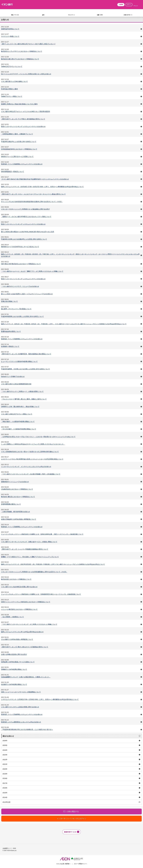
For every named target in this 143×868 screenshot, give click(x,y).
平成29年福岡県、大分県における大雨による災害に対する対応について (25, 369)
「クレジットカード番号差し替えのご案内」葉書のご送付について (24, 399)
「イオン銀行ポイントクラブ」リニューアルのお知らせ (20, 286)
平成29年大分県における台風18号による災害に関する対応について (24, 239)
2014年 (5, 797)
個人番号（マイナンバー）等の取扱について (16, 309)
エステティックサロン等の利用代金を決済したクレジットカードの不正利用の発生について (32, 459)
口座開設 (121, 5)
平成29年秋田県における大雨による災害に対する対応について (22, 316)
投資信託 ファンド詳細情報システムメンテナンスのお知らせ (22, 164)
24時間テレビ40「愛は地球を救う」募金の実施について (20, 407)
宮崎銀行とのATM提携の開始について (14, 669)
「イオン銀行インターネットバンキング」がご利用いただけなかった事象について (29, 624)
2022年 (5, 760)
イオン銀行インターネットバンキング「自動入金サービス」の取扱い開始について (29, 542)
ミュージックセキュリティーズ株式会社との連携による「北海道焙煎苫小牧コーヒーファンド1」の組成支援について (41, 594)
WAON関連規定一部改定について (13, 172)
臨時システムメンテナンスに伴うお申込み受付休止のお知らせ (22, 632)
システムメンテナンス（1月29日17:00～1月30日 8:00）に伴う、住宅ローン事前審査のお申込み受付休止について (40, 699)
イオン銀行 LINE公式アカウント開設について (17, 414)
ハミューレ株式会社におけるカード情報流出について (19, 609)
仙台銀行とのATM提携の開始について (14, 684)
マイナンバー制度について (10, 36)
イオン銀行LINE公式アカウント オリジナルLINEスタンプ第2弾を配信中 (26, 111)
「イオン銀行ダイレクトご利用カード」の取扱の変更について (22, 391)
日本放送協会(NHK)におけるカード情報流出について (19, 149)
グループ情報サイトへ (80, 864)
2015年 (5, 793)
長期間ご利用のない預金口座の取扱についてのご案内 (19, 104)
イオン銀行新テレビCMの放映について (14, 81)
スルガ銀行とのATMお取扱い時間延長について (17, 639)
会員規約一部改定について (10, 346)
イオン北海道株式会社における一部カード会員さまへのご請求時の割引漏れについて (30, 452)
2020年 (5, 769)
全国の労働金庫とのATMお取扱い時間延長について (19, 519)
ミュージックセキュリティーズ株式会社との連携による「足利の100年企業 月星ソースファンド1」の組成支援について (42, 534)
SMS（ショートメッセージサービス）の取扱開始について (21, 692)
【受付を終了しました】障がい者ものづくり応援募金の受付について (25, 647)
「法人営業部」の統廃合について (12, 617)
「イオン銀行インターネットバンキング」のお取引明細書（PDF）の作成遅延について (31, 474)
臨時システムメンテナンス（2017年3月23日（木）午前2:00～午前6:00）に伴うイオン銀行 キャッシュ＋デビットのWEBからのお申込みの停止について (53, 564)
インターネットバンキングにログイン (72, 819)
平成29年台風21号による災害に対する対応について (19, 142)
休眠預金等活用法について (10, 29)
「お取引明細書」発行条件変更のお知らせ (16, 512)
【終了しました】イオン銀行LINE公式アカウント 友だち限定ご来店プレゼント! (28, 44)
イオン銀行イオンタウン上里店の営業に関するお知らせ (20, 707)
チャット (136, 6)
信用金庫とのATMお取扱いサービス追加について (18, 662)
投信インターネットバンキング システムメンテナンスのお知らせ (23, 126)
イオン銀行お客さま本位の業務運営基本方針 (16, 384)
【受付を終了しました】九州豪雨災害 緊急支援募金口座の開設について (26, 354)
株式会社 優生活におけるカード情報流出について (18, 497)
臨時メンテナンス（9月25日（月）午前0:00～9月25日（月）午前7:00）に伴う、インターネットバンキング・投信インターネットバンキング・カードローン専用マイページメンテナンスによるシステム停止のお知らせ (70, 255)
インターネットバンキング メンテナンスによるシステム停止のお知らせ (26, 467)
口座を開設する (73, 811)
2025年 (5, 745)
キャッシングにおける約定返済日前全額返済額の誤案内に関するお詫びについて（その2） (32, 202)
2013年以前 (6, 802)
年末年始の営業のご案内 (9, 89)
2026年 (5, 741)
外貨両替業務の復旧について (11, 504)
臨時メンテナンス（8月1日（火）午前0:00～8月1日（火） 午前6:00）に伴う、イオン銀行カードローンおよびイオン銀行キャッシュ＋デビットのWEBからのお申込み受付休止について (64, 324)
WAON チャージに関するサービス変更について (17, 157)
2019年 (5, 774)
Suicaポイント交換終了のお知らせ (13, 376)
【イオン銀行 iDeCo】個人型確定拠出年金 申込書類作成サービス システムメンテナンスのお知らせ (35, 179)
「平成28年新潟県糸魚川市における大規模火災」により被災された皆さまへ (27, 729)
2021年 (5, 764)
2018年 (5, 778)
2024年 (5, 750)
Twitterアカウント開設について (12, 96)
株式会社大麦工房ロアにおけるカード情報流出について (20, 59)
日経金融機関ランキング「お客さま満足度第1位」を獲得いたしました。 (26, 677)
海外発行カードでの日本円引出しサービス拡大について (20, 247)
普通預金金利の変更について (11, 331)
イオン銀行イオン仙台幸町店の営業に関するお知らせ (19, 587)
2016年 (5, 788)
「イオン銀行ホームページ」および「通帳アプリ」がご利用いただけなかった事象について (32, 271)
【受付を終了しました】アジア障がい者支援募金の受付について (23, 119)
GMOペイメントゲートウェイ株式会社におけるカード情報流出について (26, 602)
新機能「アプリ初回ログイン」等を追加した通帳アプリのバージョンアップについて (30, 557)
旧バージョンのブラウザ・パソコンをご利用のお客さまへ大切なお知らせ (26, 74)
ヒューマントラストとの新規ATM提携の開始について (19, 361)
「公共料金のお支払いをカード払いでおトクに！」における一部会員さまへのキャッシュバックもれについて (38, 437)
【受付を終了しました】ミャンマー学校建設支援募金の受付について (25, 549)
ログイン (129, 5)
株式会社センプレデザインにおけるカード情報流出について (22, 51)
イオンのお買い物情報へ (63, 864)
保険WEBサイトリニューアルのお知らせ (15, 482)
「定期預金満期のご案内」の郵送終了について (17, 134)
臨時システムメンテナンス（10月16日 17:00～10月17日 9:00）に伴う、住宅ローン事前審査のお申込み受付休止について (42, 187)
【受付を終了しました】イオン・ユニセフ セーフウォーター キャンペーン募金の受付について (33, 194)
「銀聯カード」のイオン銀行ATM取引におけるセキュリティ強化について (26, 217)
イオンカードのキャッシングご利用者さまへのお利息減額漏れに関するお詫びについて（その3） (34, 572)
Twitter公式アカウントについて (12, 66)
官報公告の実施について (9, 301)
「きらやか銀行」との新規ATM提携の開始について (19, 429)
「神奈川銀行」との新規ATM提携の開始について (18, 422)
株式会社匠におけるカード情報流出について (16, 579)
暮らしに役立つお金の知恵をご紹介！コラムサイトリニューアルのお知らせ (27, 294)
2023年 (5, 755)
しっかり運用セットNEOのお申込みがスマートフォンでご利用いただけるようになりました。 (33, 444)
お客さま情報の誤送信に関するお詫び (14, 654)
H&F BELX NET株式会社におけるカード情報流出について (21, 264)
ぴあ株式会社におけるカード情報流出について (17, 489)
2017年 (5, 783)
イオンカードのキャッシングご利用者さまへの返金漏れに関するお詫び (25, 209)
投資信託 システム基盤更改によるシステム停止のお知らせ (21, 722)
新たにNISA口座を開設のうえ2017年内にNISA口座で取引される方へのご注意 (28, 232)
